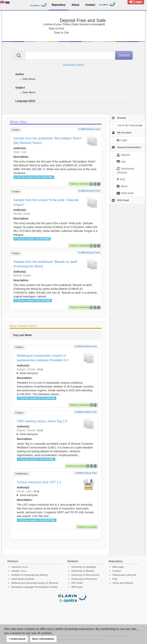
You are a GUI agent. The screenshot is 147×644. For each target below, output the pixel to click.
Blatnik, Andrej (22, 275)
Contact (117, 571)
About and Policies (123, 583)
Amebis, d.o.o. (19, 571)
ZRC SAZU (77, 583)
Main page (118, 567)
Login (136, 2)
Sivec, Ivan (20, 152)
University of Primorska (84, 579)
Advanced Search (74, 65)
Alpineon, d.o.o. (20, 567)
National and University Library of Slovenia (35, 583)
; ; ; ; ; (56, 432)
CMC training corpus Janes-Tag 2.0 (42, 421)
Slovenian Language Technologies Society (35, 587)
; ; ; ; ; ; (56, 493)
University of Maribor (83, 571)
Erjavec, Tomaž (26, 369)
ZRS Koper (77, 587)
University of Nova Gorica (85, 575)
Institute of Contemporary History (30, 575)
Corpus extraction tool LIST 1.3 (39, 482)
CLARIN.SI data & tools (89, 129)
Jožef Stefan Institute (23, 579)
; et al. (56, 371)
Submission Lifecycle (124, 575)
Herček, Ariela (22, 214)
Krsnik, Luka (24, 491)
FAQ (115, 579)
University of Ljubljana (84, 567)
